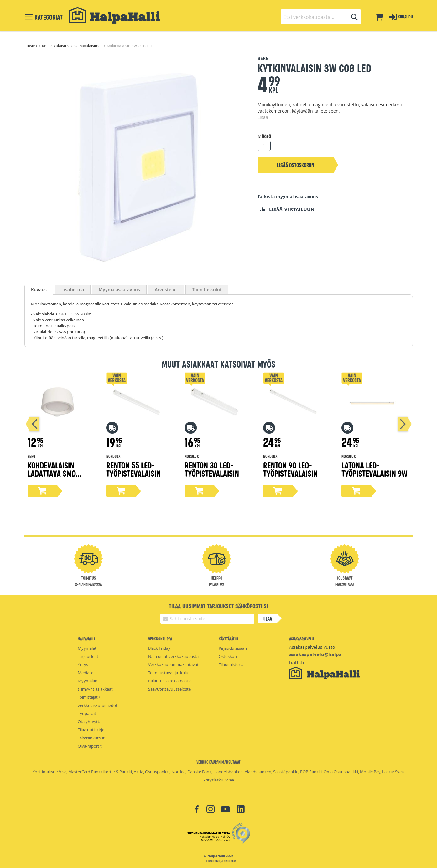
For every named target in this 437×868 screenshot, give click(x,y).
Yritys (83, 664)
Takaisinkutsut (91, 738)
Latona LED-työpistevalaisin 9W (375, 469)
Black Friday (159, 648)
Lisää (263, 117)
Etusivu (31, 46)
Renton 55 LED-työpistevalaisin (133, 469)
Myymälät (87, 648)
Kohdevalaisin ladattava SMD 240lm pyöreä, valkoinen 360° (52, 477)
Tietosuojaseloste (221, 861)
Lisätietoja (73, 290)
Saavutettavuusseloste (169, 689)
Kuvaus (39, 290)
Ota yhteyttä (90, 722)
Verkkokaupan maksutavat (173, 664)
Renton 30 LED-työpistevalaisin (212, 469)
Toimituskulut (207, 290)
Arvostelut (166, 290)
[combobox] (321, 17)
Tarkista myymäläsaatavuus (288, 196)
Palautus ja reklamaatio (170, 681)
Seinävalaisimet (88, 46)
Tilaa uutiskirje (91, 730)
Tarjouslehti (88, 656)
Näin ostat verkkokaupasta (173, 656)
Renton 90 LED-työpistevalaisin (290, 469)
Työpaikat (87, 713)
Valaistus (62, 46)
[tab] (39, 290)
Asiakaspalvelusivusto (312, 647)
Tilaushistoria (231, 664)
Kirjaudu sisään (233, 648)
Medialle (86, 673)
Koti (46, 46)
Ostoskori (228, 656)
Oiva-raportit (90, 746)
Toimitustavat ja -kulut (169, 673)
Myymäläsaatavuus (119, 290)
